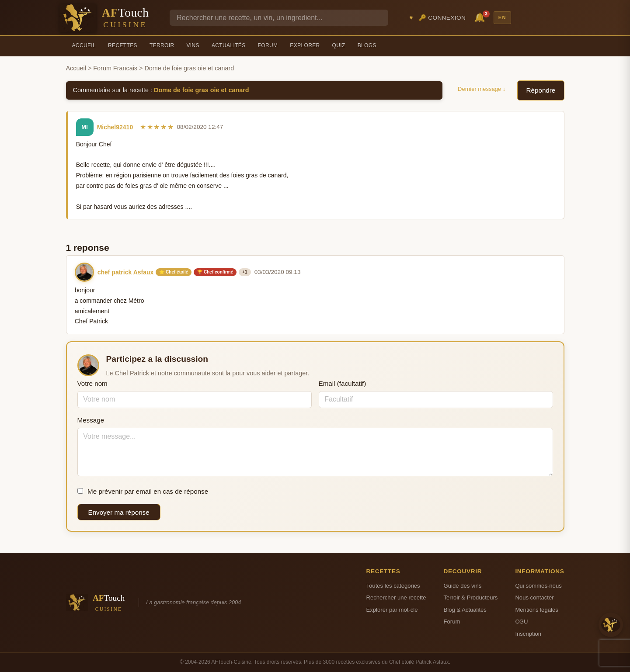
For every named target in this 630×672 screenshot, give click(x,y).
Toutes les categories (393, 586)
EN (502, 17)
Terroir (162, 45)
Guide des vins (463, 586)
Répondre (541, 90)
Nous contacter (534, 598)
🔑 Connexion (442, 18)
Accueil (84, 45)
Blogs (367, 45)
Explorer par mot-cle (392, 610)
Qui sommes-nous (538, 586)
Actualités (229, 45)
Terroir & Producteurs (471, 598)
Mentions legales (536, 610)
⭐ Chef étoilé (174, 272)
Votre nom (92, 383)
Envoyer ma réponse (119, 512)
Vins (193, 45)
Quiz (339, 45)
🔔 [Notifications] (481, 17)
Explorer (305, 45)
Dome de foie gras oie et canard (202, 90)
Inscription (528, 634)
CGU (521, 622)
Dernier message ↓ (482, 89)
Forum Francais (115, 68)
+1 (245, 272)
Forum (268, 45)
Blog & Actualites (465, 610)
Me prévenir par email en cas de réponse (143, 491)
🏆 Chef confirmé (215, 272)
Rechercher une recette (396, 598)
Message (91, 420)
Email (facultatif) (343, 383)
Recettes (123, 45)
